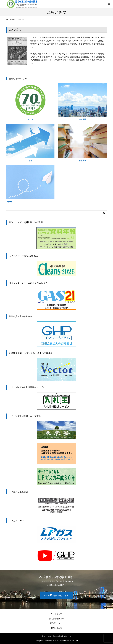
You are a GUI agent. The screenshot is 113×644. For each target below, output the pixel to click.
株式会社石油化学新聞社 (56, 577)
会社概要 (83, 119)
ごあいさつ (30, 119)
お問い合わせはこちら (58, 595)
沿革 (30, 161)
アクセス (10, 202)
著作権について (56, 623)
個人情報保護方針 (56, 619)
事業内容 (83, 161)
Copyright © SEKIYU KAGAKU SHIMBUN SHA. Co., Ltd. (57, 641)
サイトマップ (56, 614)
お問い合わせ (56, 628)
